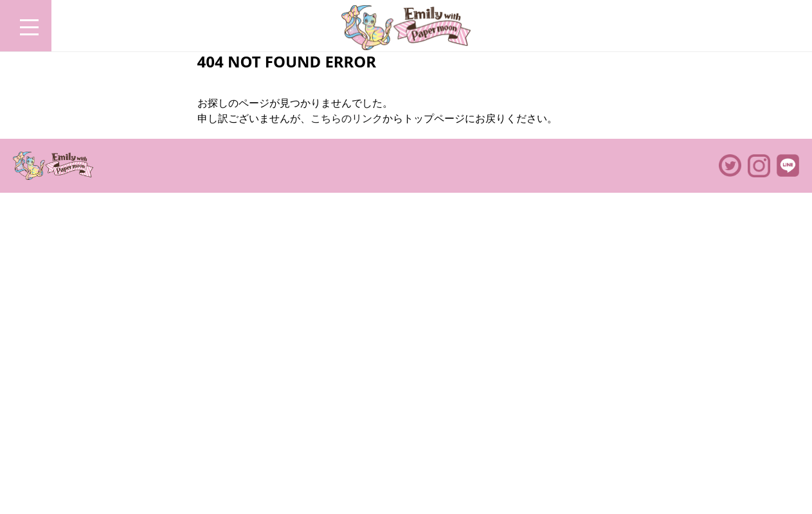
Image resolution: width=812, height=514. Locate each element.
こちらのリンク (347, 118)
